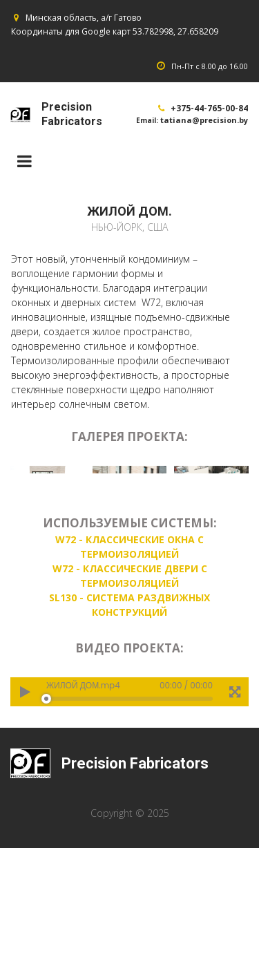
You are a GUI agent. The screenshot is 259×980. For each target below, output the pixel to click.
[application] (129, 827)
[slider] (129, 834)
